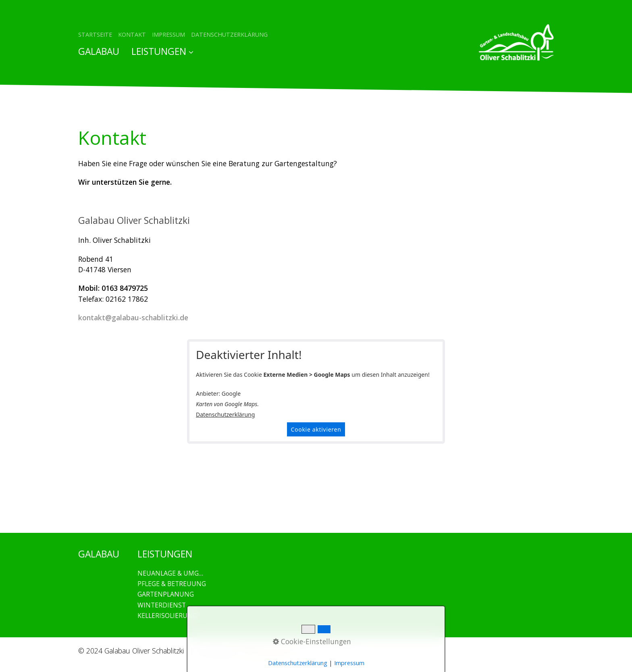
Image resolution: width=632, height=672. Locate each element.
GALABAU (99, 51)
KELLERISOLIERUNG (167, 616)
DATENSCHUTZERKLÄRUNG (229, 34)
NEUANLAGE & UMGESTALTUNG (172, 573)
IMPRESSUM (168, 34)
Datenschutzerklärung (225, 414)
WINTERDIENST (162, 605)
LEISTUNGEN (162, 51)
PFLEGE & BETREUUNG (172, 584)
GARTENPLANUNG (166, 594)
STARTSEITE (95, 34)
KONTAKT (132, 34)
